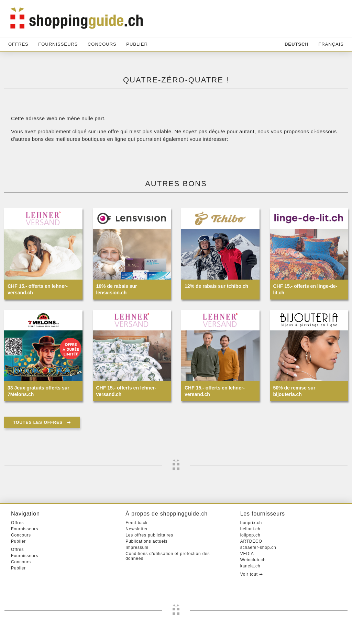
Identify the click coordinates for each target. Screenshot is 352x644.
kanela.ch (250, 566)
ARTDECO (251, 541)
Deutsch (297, 44)
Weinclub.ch (253, 560)
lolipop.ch (250, 535)
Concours (102, 44)
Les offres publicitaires (149, 535)
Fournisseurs (58, 44)
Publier (137, 44)
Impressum (137, 547)
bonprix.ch (251, 523)
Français (331, 44)
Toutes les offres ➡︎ (42, 422)
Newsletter (137, 529)
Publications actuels (146, 541)
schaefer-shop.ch (258, 547)
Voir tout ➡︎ (252, 574)
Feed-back (136, 523)
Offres (18, 44)
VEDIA (247, 554)
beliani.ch (250, 529)
